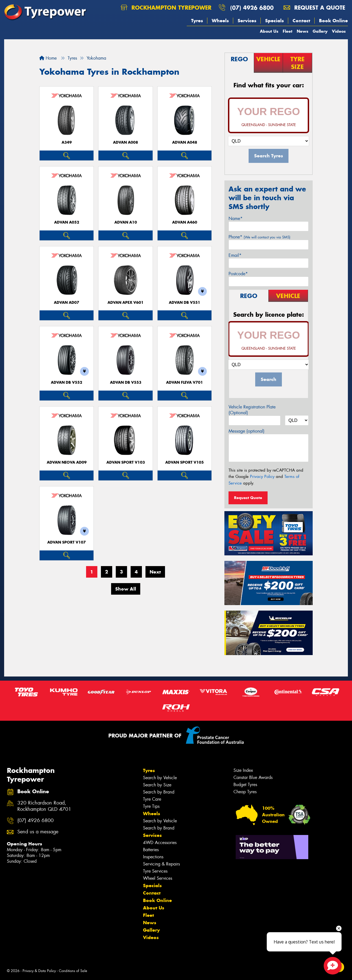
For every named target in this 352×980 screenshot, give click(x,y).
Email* (235, 255)
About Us (269, 31)
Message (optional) (247, 431)
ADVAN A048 (185, 142)
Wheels (220, 21)
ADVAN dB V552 (67, 382)
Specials (274, 21)
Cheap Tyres (245, 792)
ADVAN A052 (67, 222)
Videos (339, 31)
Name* (236, 218)
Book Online (333, 21)
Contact (301, 21)
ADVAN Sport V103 (126, 462)
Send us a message (38, 832)
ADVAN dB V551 (185, 303)
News (302, 31)
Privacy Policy (262, 477)
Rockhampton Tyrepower (166, 8)
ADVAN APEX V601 (126, 303)
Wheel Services (158, 878)
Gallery (320, 31)
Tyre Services (155, 871)
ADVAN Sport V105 (185, 462)
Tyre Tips (151, 806)
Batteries (151, 850)
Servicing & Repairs (161, 864)
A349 (67, 142)
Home (48, 58)
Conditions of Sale (73, 971)
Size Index (243, 770)
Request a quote (314, 8)
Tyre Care (152, 799)
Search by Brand (159, 792)
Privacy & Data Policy (39, 971)
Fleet (288, 31)
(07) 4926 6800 (252, 8)
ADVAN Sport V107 (67, 542)
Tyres (197, 21)
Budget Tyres (245, 785)
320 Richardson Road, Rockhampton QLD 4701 (44, 806)
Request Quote (248, 498)
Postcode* (238, 274)
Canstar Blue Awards (253, 777)
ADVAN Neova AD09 (67, 462)
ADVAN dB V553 (126, 382)
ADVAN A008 (126, 142)
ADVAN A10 (126, 222)
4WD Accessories (160, 843)
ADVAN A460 (185, 222)
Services (247, 21)
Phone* (259, 237)
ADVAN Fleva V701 (185, 382)
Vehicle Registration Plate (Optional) (252, 410)
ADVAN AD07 (67, 303)
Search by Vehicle (160, 778)
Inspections (153, 857)
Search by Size (157, 785)
